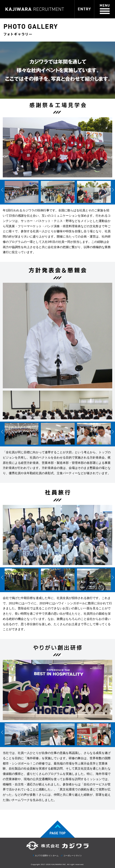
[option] (22, 193)
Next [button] (113, 190)
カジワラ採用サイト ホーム (47, 856)
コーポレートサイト (73, 856)
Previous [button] (2, 190)
